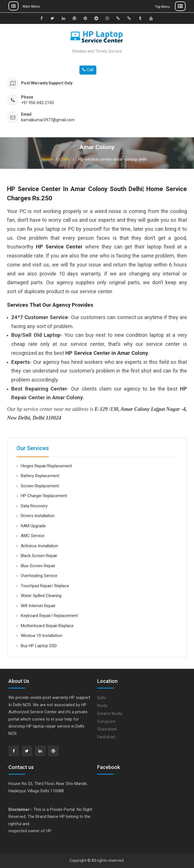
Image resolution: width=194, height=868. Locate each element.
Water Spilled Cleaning (41, 596)
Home (47, 159)
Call (88, 70)
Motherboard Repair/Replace (47, 626)
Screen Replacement (40, 486)
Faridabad (106, 737)
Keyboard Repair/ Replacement (49, 616)
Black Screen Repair (39, 556)
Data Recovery (34, 506)
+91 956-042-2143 (37, 103)
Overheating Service (39, 576)
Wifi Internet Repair (38, 606)
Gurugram (106, 721)
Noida (102, 706)
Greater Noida (110, 714)
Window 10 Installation (42, 636)
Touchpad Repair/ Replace (45, 586)
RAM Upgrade (33, 526)
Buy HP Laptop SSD (39, 646)
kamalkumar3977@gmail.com (48, 120)
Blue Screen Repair (38, 566)
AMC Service (33, 536)
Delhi (66, 159)
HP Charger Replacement (44, 496)
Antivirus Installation (39, 546)
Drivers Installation (38, 516)
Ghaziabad (107, 729)
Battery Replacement (40, 476)
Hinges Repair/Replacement (46, 466)
